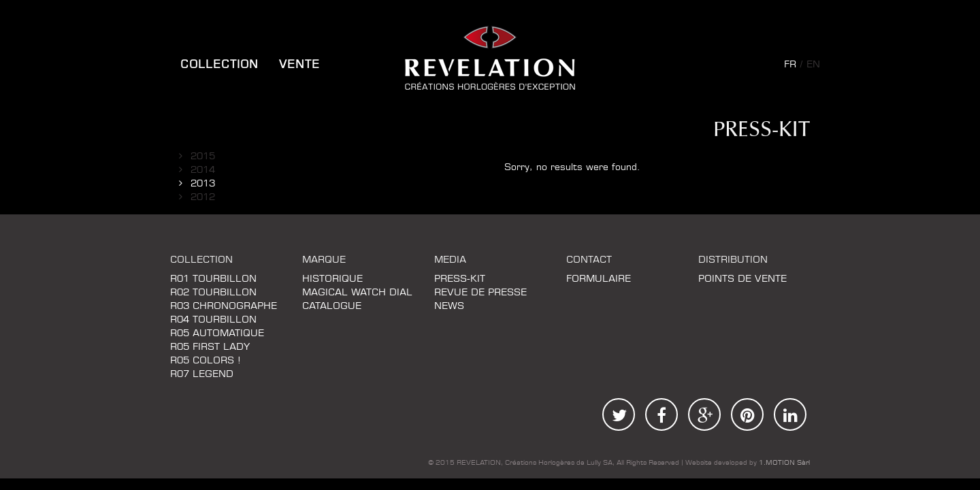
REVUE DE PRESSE (480, 293)
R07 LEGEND (202, 374)
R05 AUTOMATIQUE (217, 333)
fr (790, 65)
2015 (203, 157)
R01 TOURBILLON (213, 279)
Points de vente (742, 279)
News (449, 306)
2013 (203, 184)
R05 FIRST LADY (210, 347)
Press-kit (460, 279)
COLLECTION (219, 65)
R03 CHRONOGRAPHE (224, 306)
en (813, 65)
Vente (299, 65)
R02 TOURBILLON (213, 293)
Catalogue (332, 306)
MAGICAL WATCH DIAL (357, 293)
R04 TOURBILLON (213, 320)
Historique (332, 279)
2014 (203, 170)
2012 (203, 197)
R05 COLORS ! (206, 361)
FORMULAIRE (599, 279)
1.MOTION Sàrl (784, 463)
